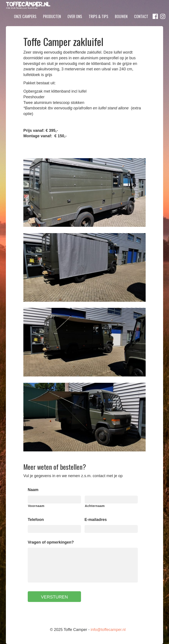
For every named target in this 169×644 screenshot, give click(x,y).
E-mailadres (96, 520)
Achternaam (95, 506)
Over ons (75, 22)
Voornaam (36, 506)
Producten (52, 22)
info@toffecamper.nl (108, 630)
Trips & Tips (98, 22)
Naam (33, 490)
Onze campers (25, 22)
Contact (141, 22)
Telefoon (36, 520)
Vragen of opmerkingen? (51, 542)
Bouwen (121, 22)
